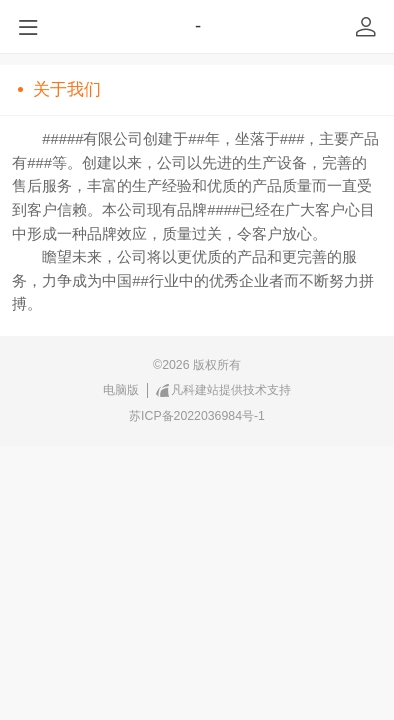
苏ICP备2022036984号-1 (197, 416)
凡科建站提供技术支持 (224, 390)
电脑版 (121, 390)
